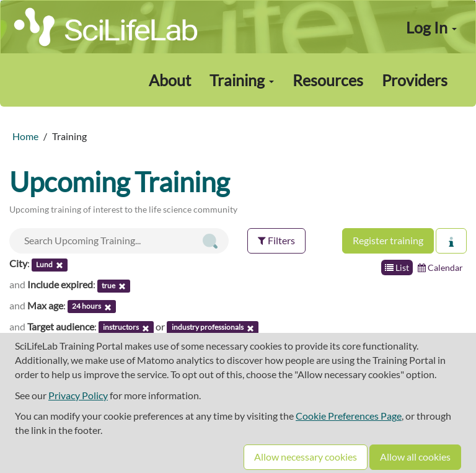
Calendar (440, 267)
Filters (276, 240)
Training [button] (242, 80)
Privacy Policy (78, 395)
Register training (388, 240)
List (397, 267)
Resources (328, 80)
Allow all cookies (415, 457)
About (170, 80)
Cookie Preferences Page (349, 416)
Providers (415, 80)
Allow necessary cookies (306, 457)
